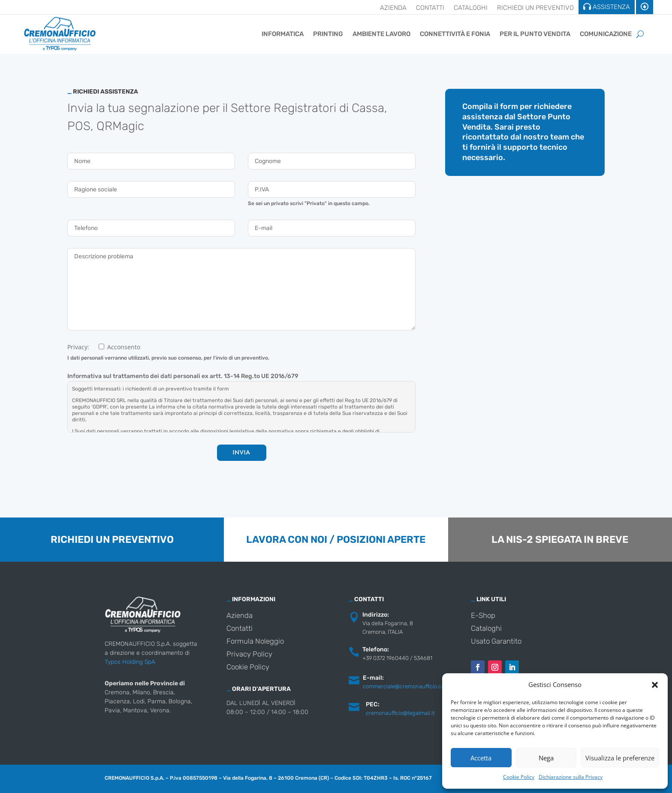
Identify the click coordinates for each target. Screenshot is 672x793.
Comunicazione (606, 34)
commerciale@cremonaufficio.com (406, 686)
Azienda (393, 8)
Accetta (481, 758)
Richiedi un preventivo (535, 8)
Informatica (283, 34)
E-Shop (483, 616)
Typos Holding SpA (130, 662)
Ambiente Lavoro (381, 34)
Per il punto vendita (535, 34)
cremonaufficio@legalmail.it (400, 713)
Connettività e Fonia (455, 34)
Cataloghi (471, 8)
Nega (546, 758)
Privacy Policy (249, 655)
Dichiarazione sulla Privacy (571, 777)
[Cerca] (640, 34)
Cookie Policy (519, 777)
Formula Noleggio (255, 642)
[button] (655, 685)
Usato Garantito (496, 642)
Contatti (430, 8)
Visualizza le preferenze (620, 758)
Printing (328, 34)
